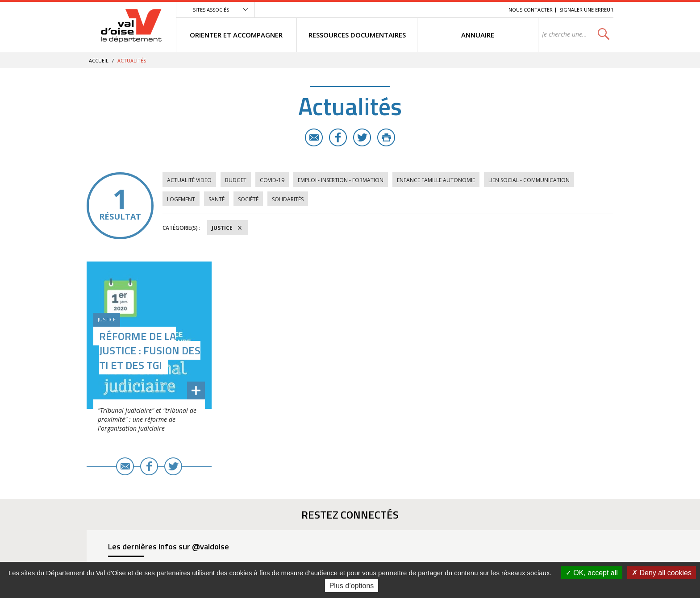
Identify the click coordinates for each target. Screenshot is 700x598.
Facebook (338, 137)
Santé (217, 199)
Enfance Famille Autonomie (436, 180)
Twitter (362, 137)
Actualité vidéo (189, 180)
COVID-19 (272, 180)
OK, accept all (592, 573)
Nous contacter (531, 10)
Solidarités (288, 199)
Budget (236, 180)
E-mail (314, 137)
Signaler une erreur (586, 10)
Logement (181, 199)
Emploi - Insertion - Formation (341, 180)
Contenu (460, 10)
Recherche (489, 10)
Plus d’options (352, 586)
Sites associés (211, 10)
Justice (222, 228)
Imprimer (386, 137)
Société (248, 199)
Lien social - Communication (529, 180)
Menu (437, 10)
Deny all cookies (662, 573)
